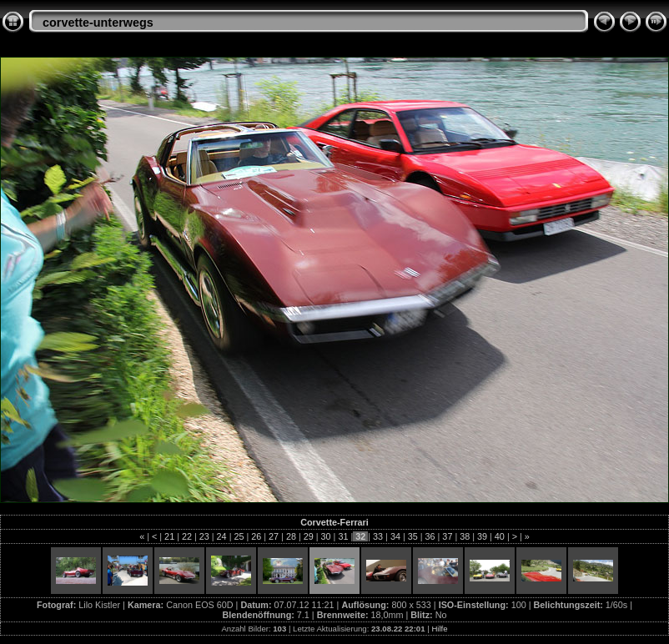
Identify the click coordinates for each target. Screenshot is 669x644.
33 (378, 536)
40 (500, 536)
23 (204, 536)
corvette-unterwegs (98, 23)
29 (309, 536)
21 (169, 536)
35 (413, 536)
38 (465, 536)
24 (222, 536)
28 (291, 536)
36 (430, 536)
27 (274, 536)
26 (256, 536)
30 (326, 536)
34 (395, 536)
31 (343, 536)
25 (239, 536)
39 (482, 536)
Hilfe (439, 629)
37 (447, 536)
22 (187, 536)
